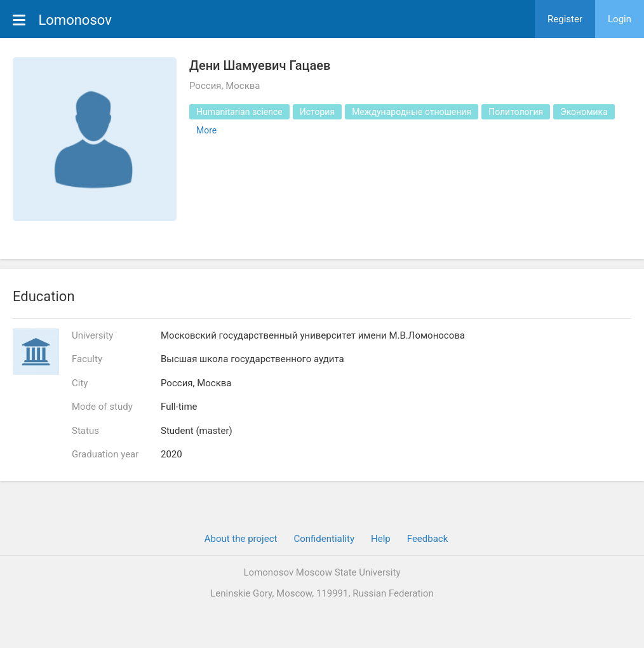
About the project (241, 539)
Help (381, 539)
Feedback (428, 539)
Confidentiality (324, 539)
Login (620, 19)
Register (565, 19)
